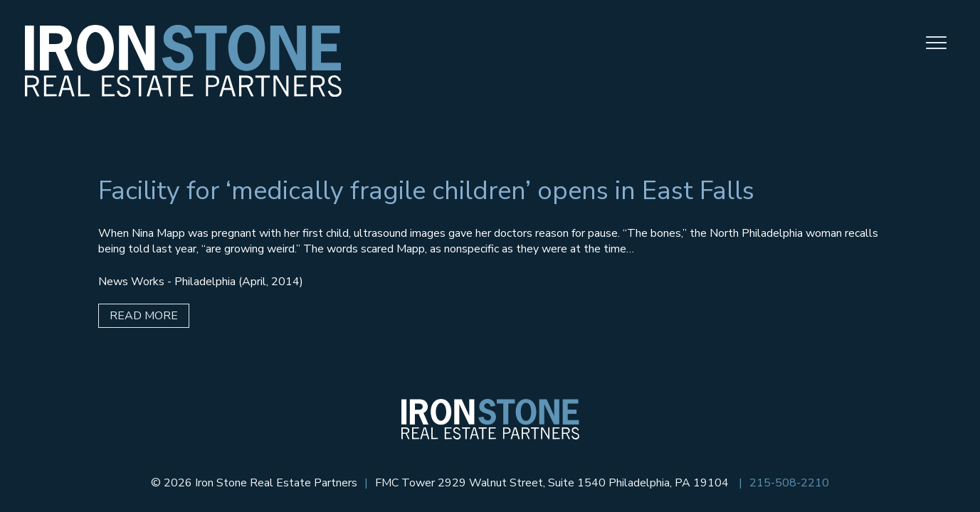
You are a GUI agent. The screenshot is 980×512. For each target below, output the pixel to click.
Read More (144, 316)
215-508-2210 (789, 483)
